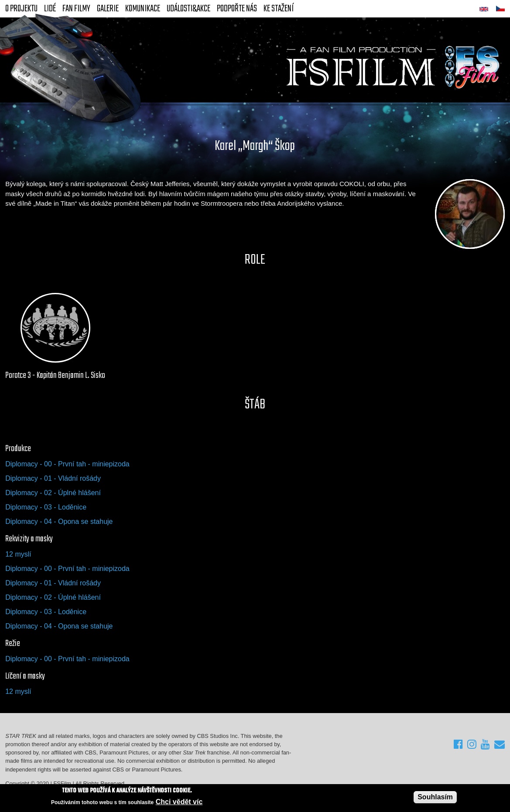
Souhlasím (435, 797)
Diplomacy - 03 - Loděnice (46, 507)
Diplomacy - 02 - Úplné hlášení (53, 493)
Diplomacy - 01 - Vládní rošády (53, 478)
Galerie (108, 9)
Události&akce (188, 9)
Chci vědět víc (179, 802)
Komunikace (143, 9)
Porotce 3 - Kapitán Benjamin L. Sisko (55, 376)
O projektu (21, 9)
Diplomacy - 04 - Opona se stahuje (59, 522)
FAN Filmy (76, 9)
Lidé (50, 9)
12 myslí (18, 554)
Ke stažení (279, 9)
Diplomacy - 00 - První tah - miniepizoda (67, 464)
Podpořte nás (237, 9)
